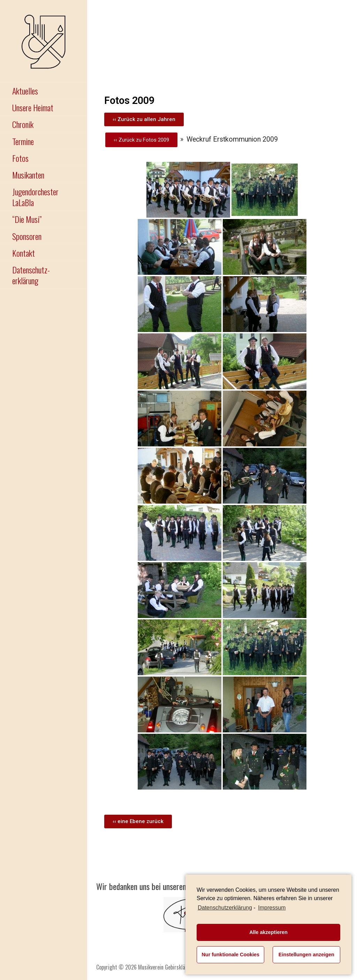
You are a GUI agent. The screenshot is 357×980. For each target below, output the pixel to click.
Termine (23, 141)
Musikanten (28, 175)
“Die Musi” (27, 219)
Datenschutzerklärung (225, 908)
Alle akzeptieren (268, 932)
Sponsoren (27, 236)
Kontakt (24, 253)
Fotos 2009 (156, 140)
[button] (144, 119)
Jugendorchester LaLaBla (35, 197)
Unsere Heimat (33, 107)
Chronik (23, 124)
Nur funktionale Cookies (230, 955)
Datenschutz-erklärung (31, 275)
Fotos (20, 158)
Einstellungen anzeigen (306, 955)
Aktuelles (25, 91)
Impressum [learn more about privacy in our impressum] (272, 908)
